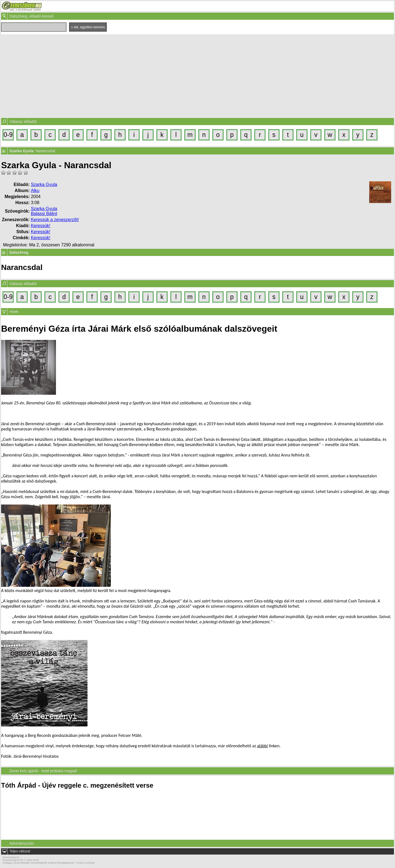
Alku (35, 191)
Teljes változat (20, 851)
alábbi (262, 746)
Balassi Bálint (44, 214)
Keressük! (40, 226)
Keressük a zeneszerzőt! (55, 220)
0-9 (8, 135)
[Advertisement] (198, 75)
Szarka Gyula (44, 184)
